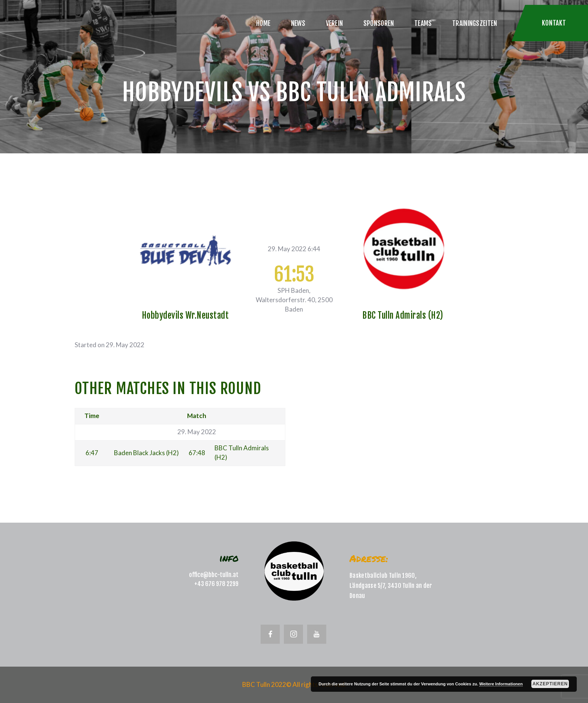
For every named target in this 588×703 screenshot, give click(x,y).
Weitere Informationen (501, 684)
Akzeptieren (550, 684)
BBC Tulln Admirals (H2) (403, 316)
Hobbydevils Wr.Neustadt (185, 316)
